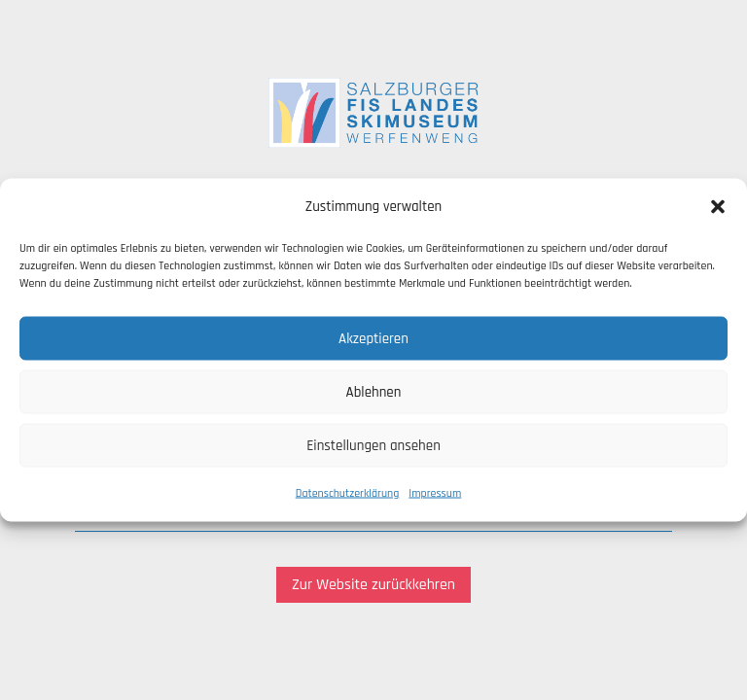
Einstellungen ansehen (373, 445)
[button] (718, 207)
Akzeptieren (373, 338)
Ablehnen (374, 391)
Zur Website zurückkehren (373, 585)
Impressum (435, 493)
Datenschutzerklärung (348, 493)
